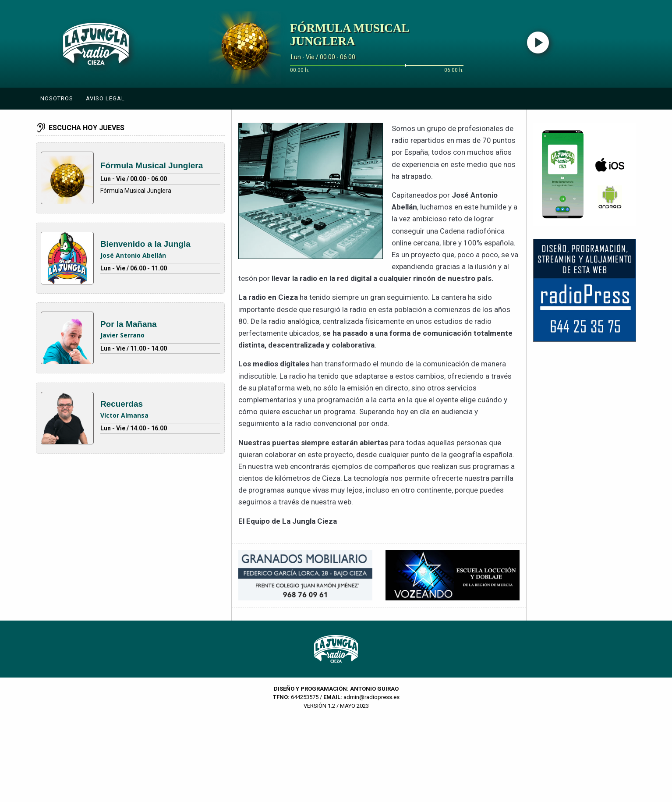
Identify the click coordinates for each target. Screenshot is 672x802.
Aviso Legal (105, 98)
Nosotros (57, 98)
